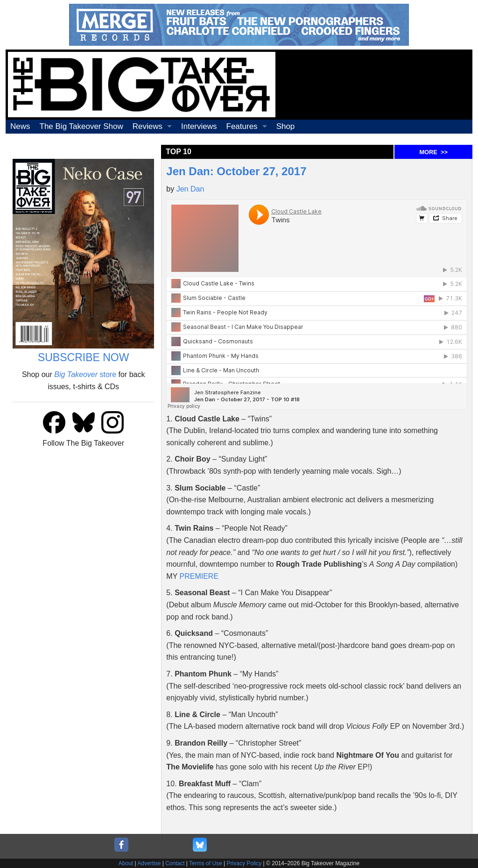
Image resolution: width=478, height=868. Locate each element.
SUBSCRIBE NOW (84, 357)
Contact (175, 863)
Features (242, 126)
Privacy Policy (244, 863)
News (20, 126)
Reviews (148, 126)
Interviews (199, 126)
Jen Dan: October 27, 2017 (236, 171)
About (126, 863)
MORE (433, 152)
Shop (286, 126)
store (85, 374)
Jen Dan (190, 189)
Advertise (149, 863)
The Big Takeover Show (81, 126)
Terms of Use (206, 863)
